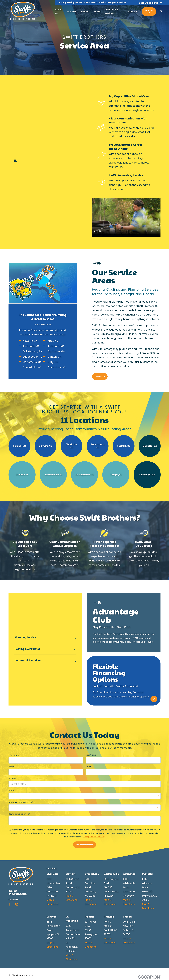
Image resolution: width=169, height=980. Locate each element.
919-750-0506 (18, 894)
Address (12, 779)
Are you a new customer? (21, 802)
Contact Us (149, 11)
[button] (151, 3)
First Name (14, 755)
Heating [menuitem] (85, 12)
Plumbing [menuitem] (72, 12)
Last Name (91, 755)
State (11, 790)
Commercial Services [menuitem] (111, 12)
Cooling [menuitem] (97, 12)
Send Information (85, 845)
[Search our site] (161, 12)
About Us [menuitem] (58, 12)
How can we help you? (19, 814)
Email (88, 767)
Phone (11, 767)
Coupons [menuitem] (133, 12)
